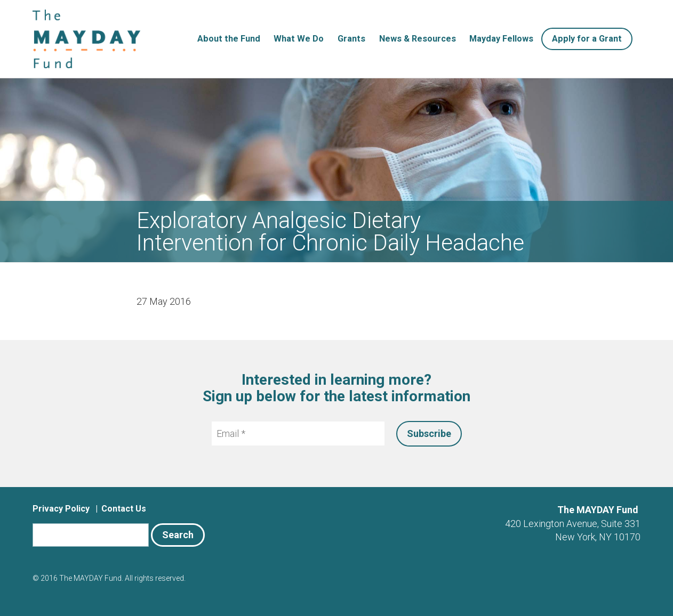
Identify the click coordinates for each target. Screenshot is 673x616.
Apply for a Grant (587, 39)
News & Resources (418, 39)
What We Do (299, 39)
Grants (351, 39)
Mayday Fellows (501, 39)
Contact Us (124, 509)
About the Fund (229, 39)
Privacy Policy (61, 509)
